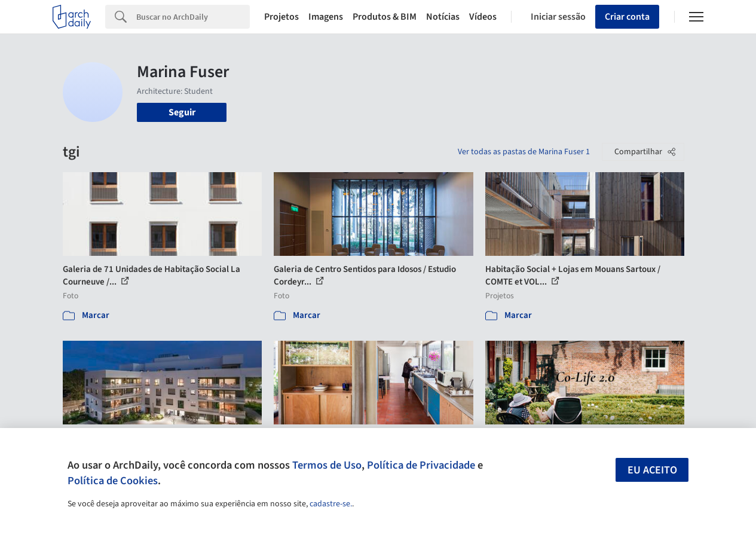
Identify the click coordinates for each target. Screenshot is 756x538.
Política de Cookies (113, 481)
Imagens (326, 17)
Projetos (281, 17)
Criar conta (627, 17)
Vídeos (483, 17)
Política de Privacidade (421, 465)
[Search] (193, 17)
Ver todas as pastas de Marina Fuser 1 (524, 152)
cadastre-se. (331, 504)
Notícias (443, 17)
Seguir (182, 112)
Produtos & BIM (385, 17)
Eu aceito (652, 470)
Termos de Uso (327, 465)
